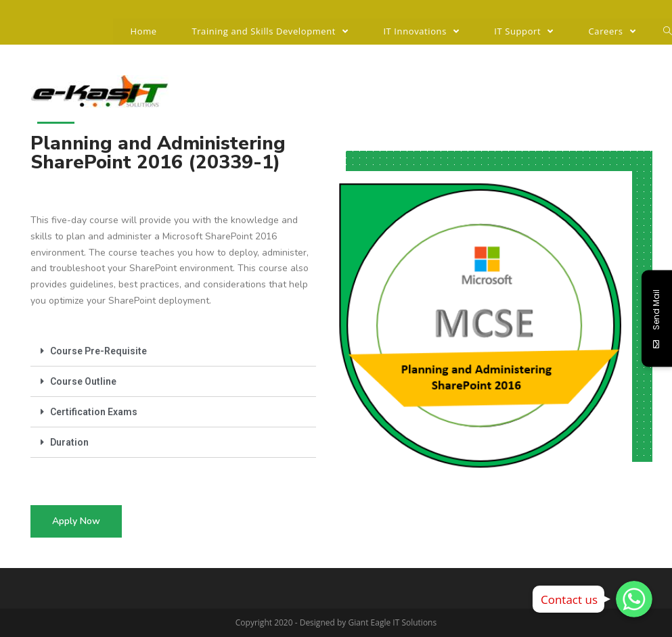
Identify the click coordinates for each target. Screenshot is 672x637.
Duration (69, 442)
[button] (76, 521)
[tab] (173, 351)
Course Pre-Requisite (98, 351)
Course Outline (83, 381)
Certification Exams (94, 412)
